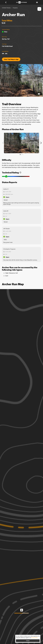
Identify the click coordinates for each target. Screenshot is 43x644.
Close (28, 641)
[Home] (21, 2)
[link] (20, 172)
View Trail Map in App (11, 59)
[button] (7, 2)
